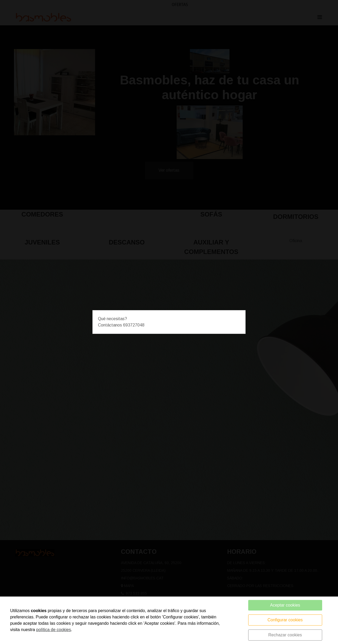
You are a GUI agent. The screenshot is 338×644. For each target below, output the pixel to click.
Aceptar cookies (285, 605)
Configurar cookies (285, 620)
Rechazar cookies (285, 635)
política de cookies (54, 630)
